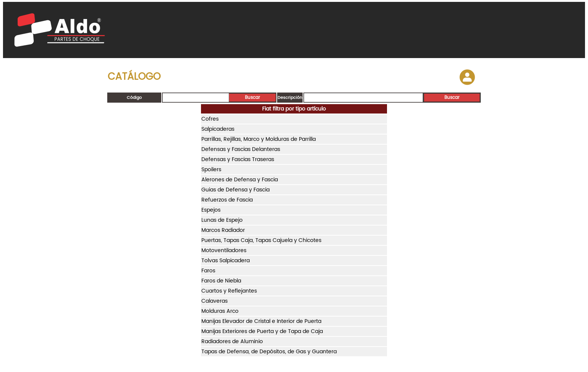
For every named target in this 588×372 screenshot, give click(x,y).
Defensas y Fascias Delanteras (241, 149)
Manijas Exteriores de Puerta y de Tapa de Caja (262, 331)
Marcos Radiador (223, 230)
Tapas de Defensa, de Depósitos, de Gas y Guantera (269, 352)
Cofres (210, 119)
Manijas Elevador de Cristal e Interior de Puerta (261, 321)
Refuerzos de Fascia (227, 200)
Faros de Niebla (221, 281)
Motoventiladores (224, 250)
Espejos (211, 210)
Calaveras (214, 301)
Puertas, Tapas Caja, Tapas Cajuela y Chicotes (261, 240)
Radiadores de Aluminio (232, 341)
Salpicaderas (218, 129)
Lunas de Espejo (222, 220)
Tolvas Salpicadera (226, 261)
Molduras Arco (220, 311)
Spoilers (211, 170)
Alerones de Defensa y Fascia (240, 180)
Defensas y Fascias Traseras (238, 159)
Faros (208, 271)
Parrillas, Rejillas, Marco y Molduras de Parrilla (259, 139)
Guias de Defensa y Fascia (235, 190)
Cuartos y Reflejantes (229, 291)
